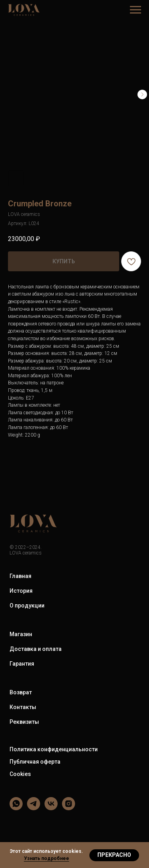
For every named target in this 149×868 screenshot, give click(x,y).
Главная (20, 576)
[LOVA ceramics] (16, 808)
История (21, 591)
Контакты (23, 707)
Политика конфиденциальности (54, 749)
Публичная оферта (35, 762)
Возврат (21, 692)
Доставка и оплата (36, 649)
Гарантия (22, 664)
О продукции (27, 605)
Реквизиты (24, 722)
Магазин (21, 634)
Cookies (20, 774)
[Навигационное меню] (135, 10)
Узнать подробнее (46, 858)
